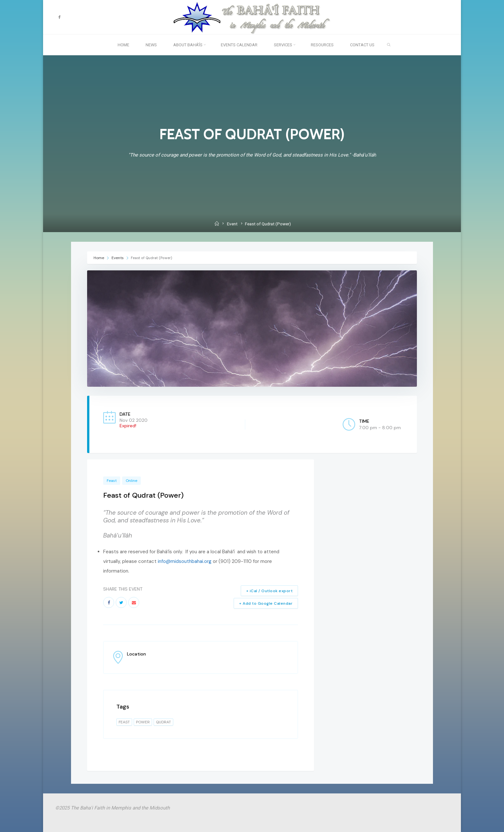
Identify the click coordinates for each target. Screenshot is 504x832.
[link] (389, 45)
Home (99, 258)
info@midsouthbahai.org (185, 561)
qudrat (163, 722)
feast (124, 722)
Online (131, 481)
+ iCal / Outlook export (270, 591)
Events (118, 258)
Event (232, 224)
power (143, 722)
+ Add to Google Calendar (266, 603)
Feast (112, 481)
